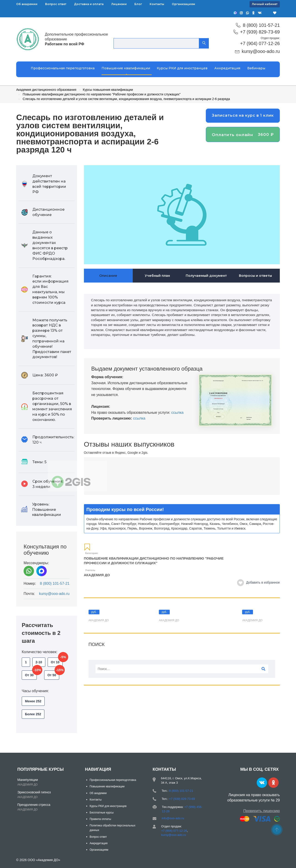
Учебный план (157, 276)
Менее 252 (33, 701)
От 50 (53, 674)
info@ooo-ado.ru (173, 818)
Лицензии (119, 4)
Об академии (27, 4)
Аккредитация (227, 68)
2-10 (39, 662)
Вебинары (256, 68)
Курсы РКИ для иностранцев (182, 68)
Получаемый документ (206, 276)
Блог (138, 4)
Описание (108, 276)
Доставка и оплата (89, 4)
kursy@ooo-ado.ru (261, 51)
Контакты (157, 4)
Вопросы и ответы (255, 276)
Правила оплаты (100, 819)
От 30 (31, 674)
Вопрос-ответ (98, 837)
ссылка (177, 413)
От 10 (57, 661)
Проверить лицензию (262, 811)
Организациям (183, 4)
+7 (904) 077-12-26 (260, 43)
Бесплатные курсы (102, 813)
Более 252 (33, 714)
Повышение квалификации (126, 68)
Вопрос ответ (56, 4)
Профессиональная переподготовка (63, 68)
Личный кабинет (265, 4)
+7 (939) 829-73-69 (260, 32)
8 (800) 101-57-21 (261, 25)
